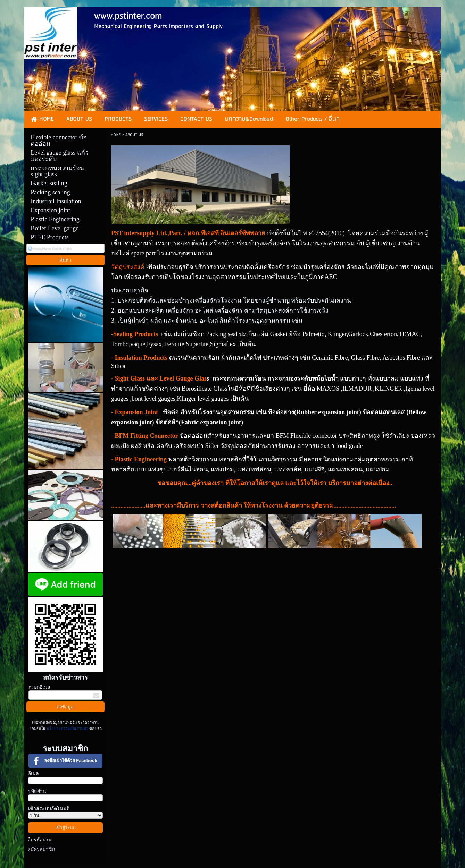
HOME (116, 135)
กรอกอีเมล (39, 687)
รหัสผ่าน (37, 791)
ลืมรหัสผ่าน (40, 840)
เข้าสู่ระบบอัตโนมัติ (49, 809)
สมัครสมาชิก (41, 849)
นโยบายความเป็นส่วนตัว (67, 729)
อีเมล (34, 773)
